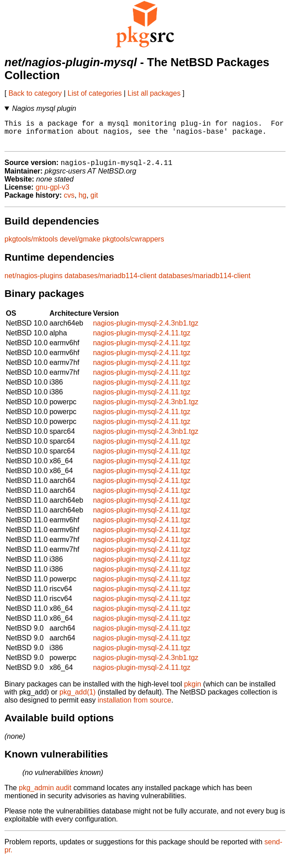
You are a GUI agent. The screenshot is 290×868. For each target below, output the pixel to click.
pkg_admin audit (45, 794)
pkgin (192, 691)
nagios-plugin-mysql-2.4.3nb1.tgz (146, 330)
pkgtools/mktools (31, 246)
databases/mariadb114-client (110, 282)
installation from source (134, 707)
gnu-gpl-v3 (52, 194)
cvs (69, 202)
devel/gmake (80, 246)
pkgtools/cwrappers (133, 246)
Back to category (35, 93)
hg (82, 202)
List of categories (95, 93)
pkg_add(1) (78, 699)
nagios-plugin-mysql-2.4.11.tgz (142, 340)
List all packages (154, 93)
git (94, 202)
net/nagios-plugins (34, 282)
